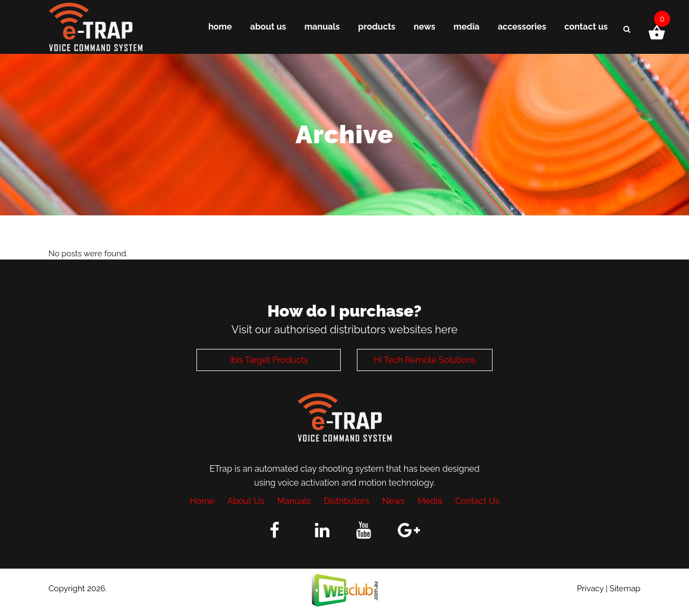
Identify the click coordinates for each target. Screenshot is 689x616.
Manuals (294, 501)
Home (202, 501)
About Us (246, 501)
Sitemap (625, 589)
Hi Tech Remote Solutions (424, 360)
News (393, 501)
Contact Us (477, 501)
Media (430, 501)
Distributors (346, 501)
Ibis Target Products (269, 360)
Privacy (590, 589)
